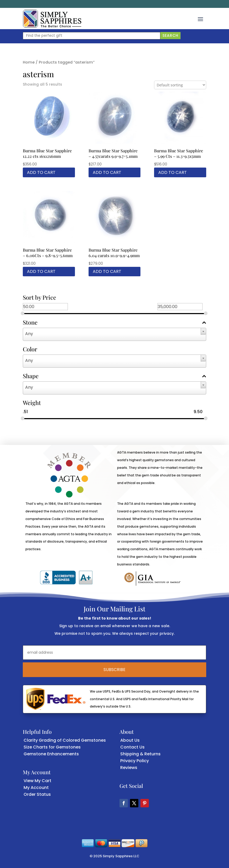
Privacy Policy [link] (135, 761)
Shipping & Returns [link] (140, 754)
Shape (114, 376)
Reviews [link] (129, 768)
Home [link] (29, 62)
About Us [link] (130, 740)
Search (170, 35)
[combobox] (114, 334)
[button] (200, 19)
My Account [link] (36, 788)
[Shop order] (180, 85)
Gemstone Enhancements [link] (51, 754)
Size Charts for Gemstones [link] (52, 747)
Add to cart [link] (41, 172)
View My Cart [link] (37, 781)
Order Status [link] (37, 794)
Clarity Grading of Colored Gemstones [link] (65, 740)
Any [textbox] (29, 334)
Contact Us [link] (132, 747)
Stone (114, 323)
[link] (52, 19)
